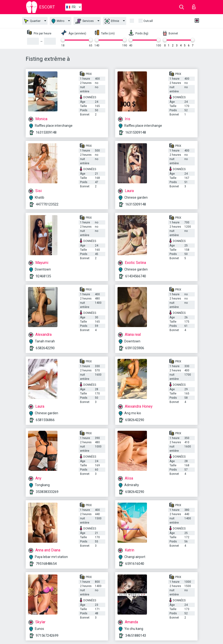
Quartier (32, 21)
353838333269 (47, 492)
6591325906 (135, 348)
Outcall (148, 21)
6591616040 (135, 564)
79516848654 (46, 564)
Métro (58, 21)
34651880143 (136, 636)
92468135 (43, 276)
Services (85, 21)
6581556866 (45, 420)
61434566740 (136, 276)
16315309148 (46, 132)
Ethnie (112, 21)
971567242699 (47, 636)
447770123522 (47, 204)
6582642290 (45, 348)
